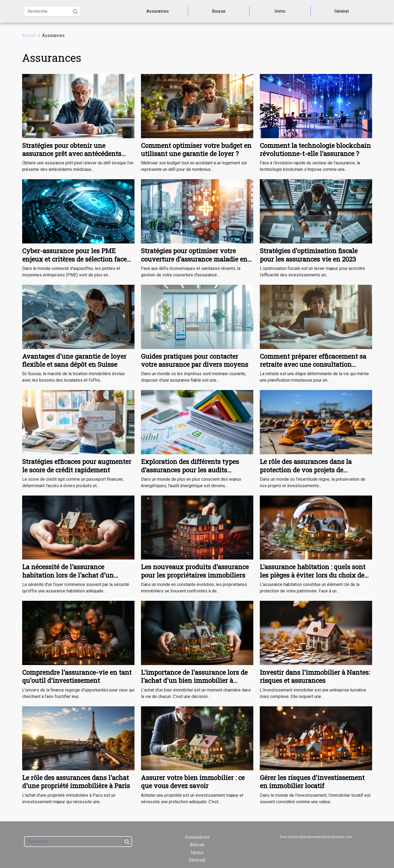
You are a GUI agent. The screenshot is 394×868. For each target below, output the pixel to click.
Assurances (158, 11)
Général (341, 11)
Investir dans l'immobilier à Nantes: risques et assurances (315, 676)
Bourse (219, 11)
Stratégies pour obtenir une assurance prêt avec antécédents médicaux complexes (72, 154)
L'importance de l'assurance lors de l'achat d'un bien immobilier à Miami (194, 681)
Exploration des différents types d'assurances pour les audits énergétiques (190, 470)
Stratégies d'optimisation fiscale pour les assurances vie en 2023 (309, 255)
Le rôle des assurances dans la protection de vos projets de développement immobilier (306, 470)
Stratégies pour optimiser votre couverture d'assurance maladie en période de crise (194, 259)
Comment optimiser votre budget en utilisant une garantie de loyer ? (196, 150)
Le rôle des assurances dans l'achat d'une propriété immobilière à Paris (76, 782)
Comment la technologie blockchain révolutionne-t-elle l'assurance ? (315, 150)
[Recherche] (52, 11)
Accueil (29, 35)
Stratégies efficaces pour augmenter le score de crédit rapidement (77, 466)
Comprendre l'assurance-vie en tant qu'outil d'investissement (77, 676)
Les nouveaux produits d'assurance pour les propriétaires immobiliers (195, 571)
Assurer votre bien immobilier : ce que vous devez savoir (193, 782)
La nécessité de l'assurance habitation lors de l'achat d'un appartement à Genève (68, 575)
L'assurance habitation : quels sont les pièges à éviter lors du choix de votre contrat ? (313, 575)
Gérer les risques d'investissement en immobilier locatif (312, 782)
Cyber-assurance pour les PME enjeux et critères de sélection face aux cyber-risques (74, 259)
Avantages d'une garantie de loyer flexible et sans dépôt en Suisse (74, 360)
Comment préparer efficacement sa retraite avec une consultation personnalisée (313, 365)
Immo (280, 11)
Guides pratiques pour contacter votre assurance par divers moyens (195, 360)
